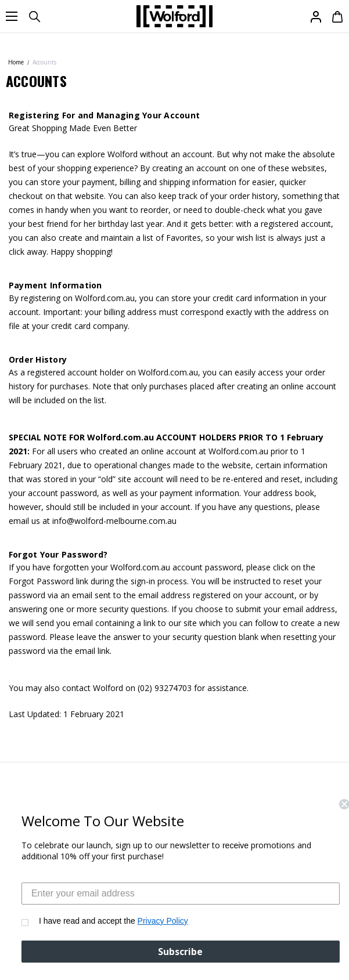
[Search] (34, 16)
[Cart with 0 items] (336, 16)
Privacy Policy (175, 921)
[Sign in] (315, 16)
